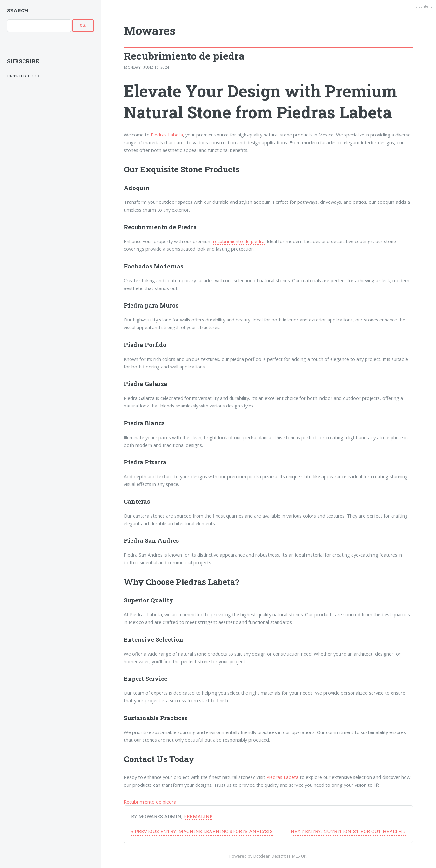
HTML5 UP (297, 856)
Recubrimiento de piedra (150, 802)
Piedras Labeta (167, 135)
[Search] (39, 26)
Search (18, 10)
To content (423, 6)
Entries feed (23, 76)
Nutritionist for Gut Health (348, 831)
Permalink (198, 816)
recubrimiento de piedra (239, 241)
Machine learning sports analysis (202, 831)
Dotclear (262, 856)
